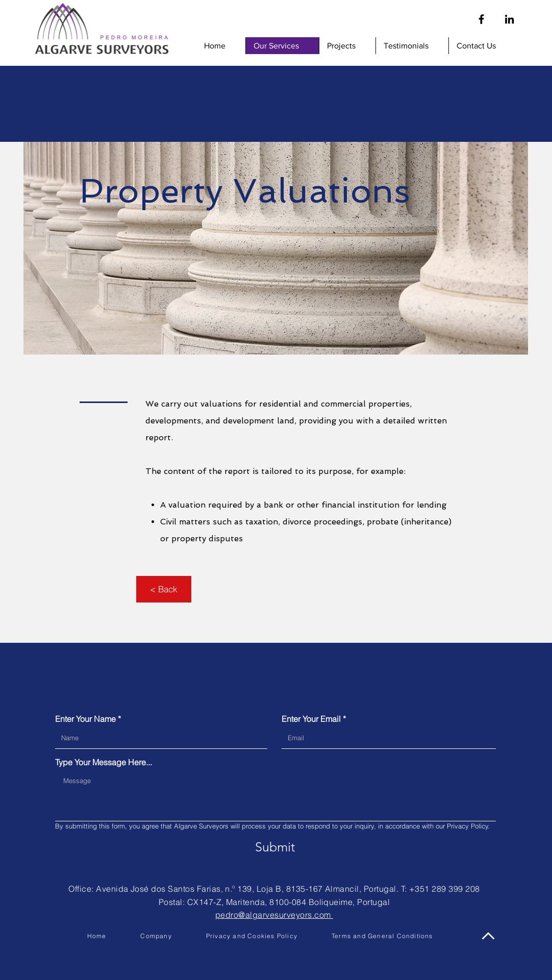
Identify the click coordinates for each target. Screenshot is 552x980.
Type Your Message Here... (104, 762)
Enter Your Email (311, 719)
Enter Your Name (85, 719)
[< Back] (164, 589)
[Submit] (275, 847)
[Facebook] (481, 19)
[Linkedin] (509, 19)
